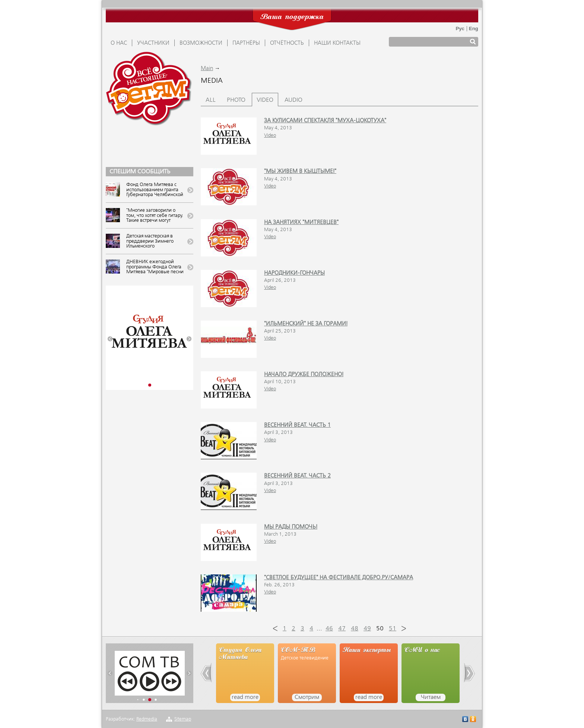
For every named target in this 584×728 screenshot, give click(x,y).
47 (342, 629)
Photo (236, 100)
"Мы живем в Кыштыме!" (300, 171)
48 (355, 629)
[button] (110, 339)
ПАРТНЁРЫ (246, 43)
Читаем (431, 697)
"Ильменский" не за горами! (306, 324)
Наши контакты (337, 43)
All (211, 100)
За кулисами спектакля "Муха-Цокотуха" (325, 121)
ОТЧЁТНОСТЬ (287, 43)
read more (245, 697)
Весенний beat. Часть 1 (297, 425)
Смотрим (307, 697)
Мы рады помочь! (291, 527)
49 (367, 629)
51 (393, 629)
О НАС (119, 43)
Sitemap (183, 719)
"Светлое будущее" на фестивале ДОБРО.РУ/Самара (339, 578)
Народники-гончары (294, 273)
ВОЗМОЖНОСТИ (201, 43)
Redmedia (147, 719)
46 (329, 629)
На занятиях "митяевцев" (301, 223)
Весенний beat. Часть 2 (297, 476)
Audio (293, 100)
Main (207, 69)
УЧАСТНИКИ (153, 43)
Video (265, 100)
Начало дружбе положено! (304, 375)
